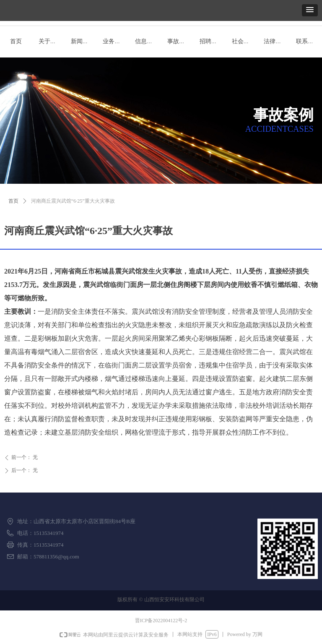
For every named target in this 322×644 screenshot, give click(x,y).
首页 (13, 201)
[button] (310, 10)
